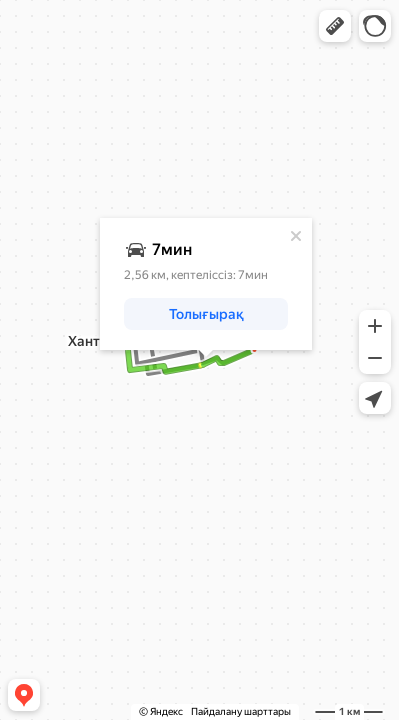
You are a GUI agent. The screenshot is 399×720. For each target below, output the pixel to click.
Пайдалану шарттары (241, 711)
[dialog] (206, 284)
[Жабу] (296, 236)
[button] (335, 26)
